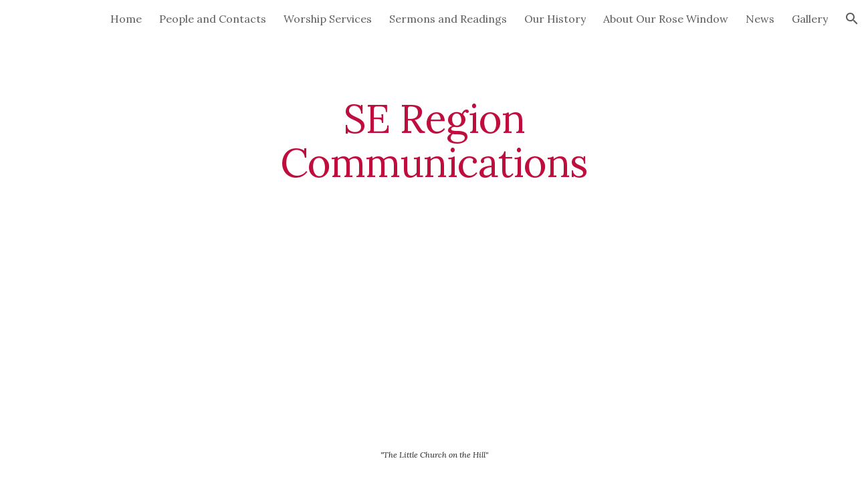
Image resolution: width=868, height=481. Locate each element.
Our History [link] (555, 19)
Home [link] (126, 19)
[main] (434, 140)
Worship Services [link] (328, 19)
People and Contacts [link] (213, 19)
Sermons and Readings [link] (448, 19)
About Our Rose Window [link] (666, 19)
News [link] (760, 19)
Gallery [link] (810, 19)
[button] (852, 19)
